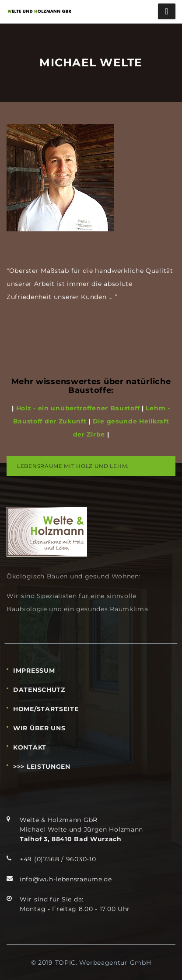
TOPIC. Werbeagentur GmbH (103, 963)
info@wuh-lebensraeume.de (66, 879)
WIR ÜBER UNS (39, 728)
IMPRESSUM (34, 671)
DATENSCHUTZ (39, 690)
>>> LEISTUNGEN (42, 767)
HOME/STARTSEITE (46, 709)
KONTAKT (30, 747)
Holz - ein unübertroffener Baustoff (77, 408)
